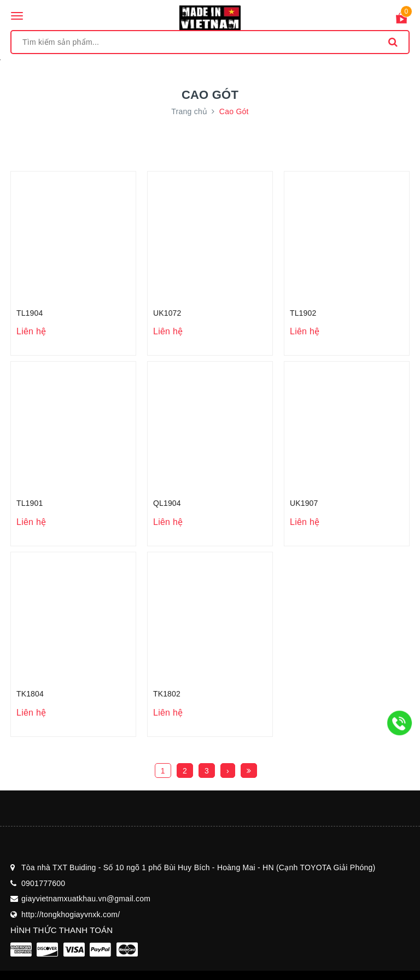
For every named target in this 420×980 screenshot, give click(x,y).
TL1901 (30, 503)
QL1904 (167, 503)
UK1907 (304, 503)
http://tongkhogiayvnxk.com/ (71, 914)
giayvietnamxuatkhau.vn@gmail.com (86, 899)
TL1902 (303, 313)
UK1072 (167, 313)
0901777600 (43, 883)
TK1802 (167, 694)
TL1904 (30, 313)
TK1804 (30, 694)
